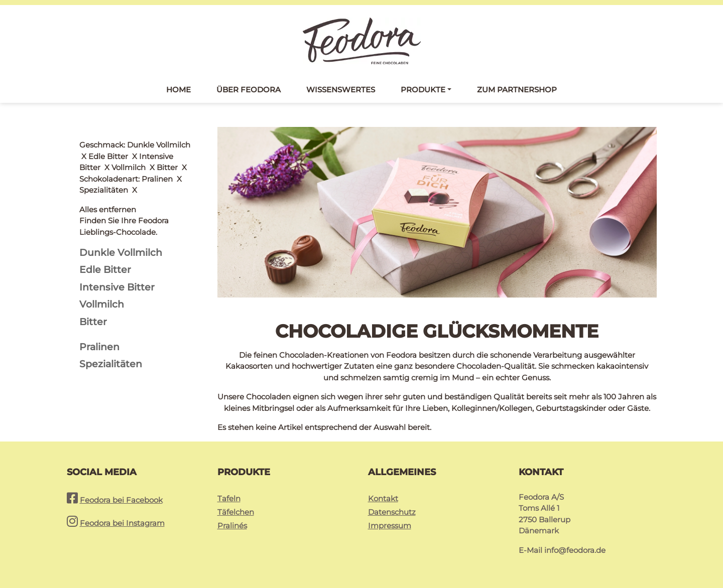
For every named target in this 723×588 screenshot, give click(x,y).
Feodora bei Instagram (122, 523)
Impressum (390, 526)
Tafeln (229, 498)
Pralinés (232, 526)
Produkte (423, 90)
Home (178, 90)
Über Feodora (249, 90)
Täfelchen (236, 512)
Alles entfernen (108, 145)
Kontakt (383, 498)
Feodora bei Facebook (121, 500)
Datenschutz (392, 512)
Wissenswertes (341, 90)
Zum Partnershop (517, 90)
